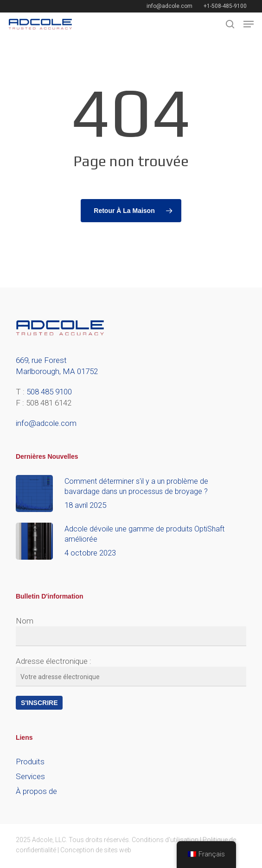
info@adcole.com (46, 423)
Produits (30, 762)
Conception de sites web (96, 850)
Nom (25, 621)
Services (30, 776)
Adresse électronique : (54, 661)
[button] (249, 24)
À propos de (36, 791)
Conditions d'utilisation (165, 840)
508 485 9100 (49, 392)
